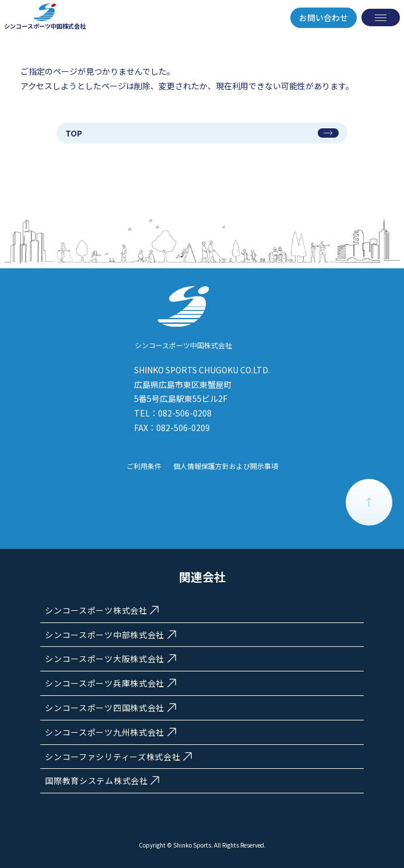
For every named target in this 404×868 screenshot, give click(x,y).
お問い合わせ (324, 17)
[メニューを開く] (381, 17)
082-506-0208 (185, 413)
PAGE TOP (369, 502)
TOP (74, 133)
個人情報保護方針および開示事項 (226, 466)
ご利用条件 (144, 466)
